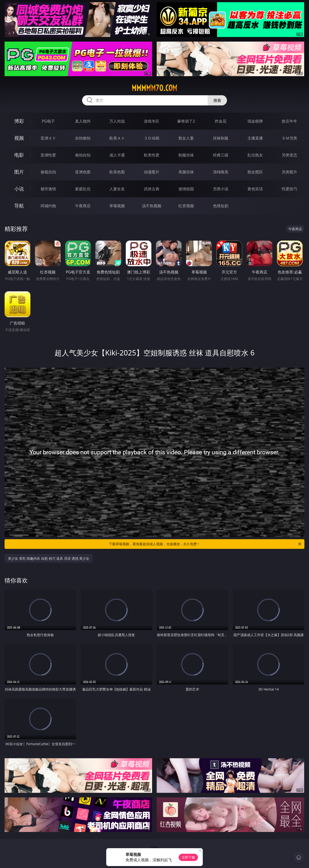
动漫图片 (152, 172)
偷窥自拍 (48, 172)
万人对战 (117, 121)
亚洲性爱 (48, 155)
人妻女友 (117, 189)
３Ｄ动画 (152, 138)
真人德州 (83, 121)
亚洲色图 (83, 172)
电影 (19, 155)
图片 (19, 172)
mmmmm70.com (154, 88)
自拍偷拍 (83, 138)
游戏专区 (152, 121)
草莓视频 (117, 206)
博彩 (19, 121)
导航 (19, 206)
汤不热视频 (152, 206)
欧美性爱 (152, 155)
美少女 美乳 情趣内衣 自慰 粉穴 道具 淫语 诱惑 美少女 (49, 558)
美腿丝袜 (186, 172)
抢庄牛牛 (289, 121)
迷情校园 (186, 189)
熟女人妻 (186, 138)
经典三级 (221, 155)
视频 (19, 138)
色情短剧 (221, 206)
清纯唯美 (221, 172)
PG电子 (48, 121)
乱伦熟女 (255, 155)
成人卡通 (117, 155)
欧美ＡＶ (117, 138)
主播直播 (255, 138)
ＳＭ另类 (289, 138)
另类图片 (289, 172)
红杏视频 (186, 206)
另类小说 (221, 189)
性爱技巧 (289, 189)
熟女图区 (255, 172)
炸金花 (221, 121)
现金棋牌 (255, 121)
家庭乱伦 (83, 189)
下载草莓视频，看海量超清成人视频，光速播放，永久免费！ (205, 544)
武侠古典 (152, 189)
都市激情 (48, 189)
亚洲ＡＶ (48, 138)
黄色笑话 (255, 189)
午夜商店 (83, 206)
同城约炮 (48, 206)
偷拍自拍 (83, 155)
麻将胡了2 (186, 121)
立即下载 (188, 857)
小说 (19, 189)
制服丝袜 (186, 155)
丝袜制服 (221, 138)
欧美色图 (117, 172)
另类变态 (289, 155)
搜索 (217, 100)
